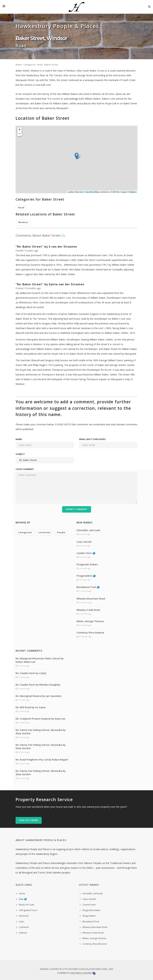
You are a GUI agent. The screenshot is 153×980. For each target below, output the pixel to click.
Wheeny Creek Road (88, 610)
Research (24, 916)
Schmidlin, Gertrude (88, 530)
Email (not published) (92, 439)
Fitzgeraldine (89, 916)
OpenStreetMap (92, 192)
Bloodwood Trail (91, 921)
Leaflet (71, 192)
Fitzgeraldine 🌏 (86, 576)
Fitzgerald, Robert (87, 564)
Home (19, 65)
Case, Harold (84, 542)
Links (22, 921)
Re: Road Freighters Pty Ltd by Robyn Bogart (42, 760)
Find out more (29, 820)
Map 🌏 (23, 899)
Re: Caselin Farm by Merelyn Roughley (38, 685)
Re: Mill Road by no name (31, 707)
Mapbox (133, 192)
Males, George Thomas (90, 621)
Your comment (25, 469)
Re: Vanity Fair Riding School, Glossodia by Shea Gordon (41, 732)
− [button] (20, 134)
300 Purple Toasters (81, 973)
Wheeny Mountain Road (91, 599)
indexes (23, 933)
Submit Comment (77, 509)
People (61, 532)
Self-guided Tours (28, 910)
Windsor (23, 222)
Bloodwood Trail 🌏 (88, 587)
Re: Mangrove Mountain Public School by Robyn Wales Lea (40, 660)
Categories (30, 65)
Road (40, 65)
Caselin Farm (89, 905)
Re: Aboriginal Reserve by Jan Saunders (39, 696)
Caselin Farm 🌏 (86, 553)
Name (19, 439)
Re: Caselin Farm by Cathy (31, 673)
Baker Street (51, 65)
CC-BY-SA (115, 192)
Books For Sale (27, 905)
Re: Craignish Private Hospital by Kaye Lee (40, 719)
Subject (20, 454)
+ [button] (20, 130)
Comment (24, 927)
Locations (45, 532)
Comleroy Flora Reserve (90, 633)
